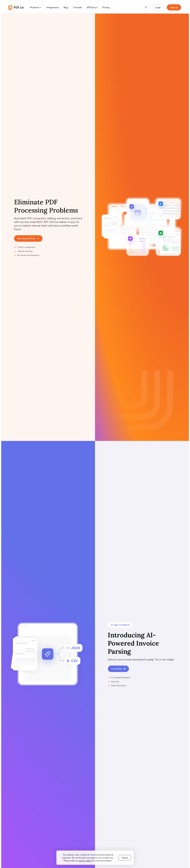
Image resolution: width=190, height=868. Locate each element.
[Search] (146, 7)
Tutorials (78, 7)
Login (158, 7)
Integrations (53, 7)
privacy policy (85, 861)
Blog (66, 7)
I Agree (125, 858)
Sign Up (174, 7)
